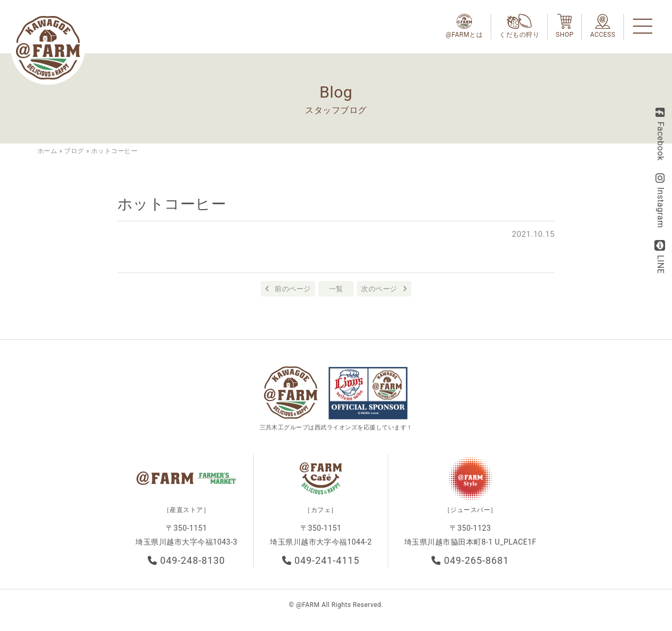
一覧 (336, 289)
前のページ (293, 289)
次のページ (379, 289)
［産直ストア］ (186, 510)
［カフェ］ (321, 510)
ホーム (47, 151)
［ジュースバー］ (470, 510)
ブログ (74, 151)
